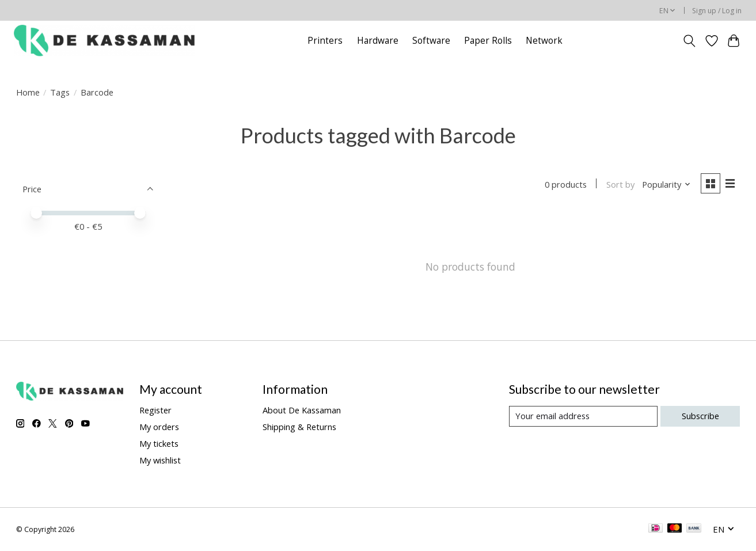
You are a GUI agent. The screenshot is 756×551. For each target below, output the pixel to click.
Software (431, 41)
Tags (60, 92)
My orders (159, 427)
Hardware (378, 41)
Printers (325, 41)
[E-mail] (583, 416)
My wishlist (160, 460)
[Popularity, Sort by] (666, 184)
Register (155, 410)
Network (544, 41)
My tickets (159, 443)
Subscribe (700, 416)
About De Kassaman (302, 410)
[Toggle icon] (689, 41)
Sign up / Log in (717, 11)
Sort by (620, 184)
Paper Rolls (488, 41)
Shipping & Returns (299, 427)
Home (28, 92)
